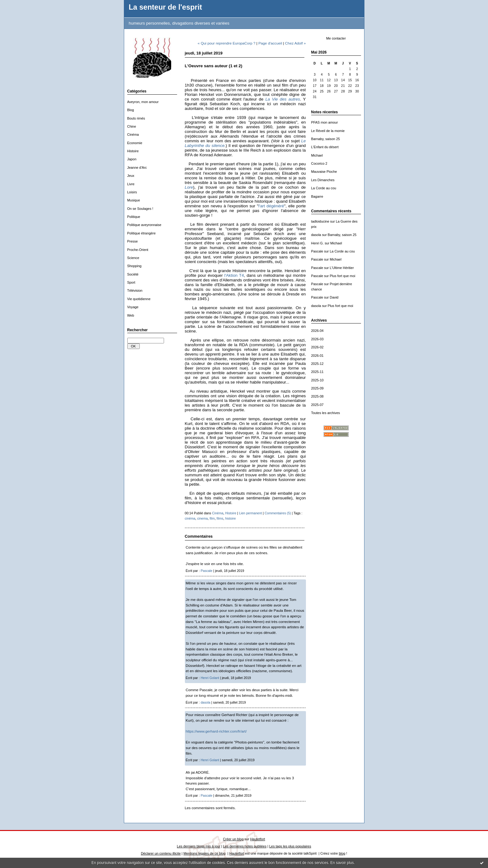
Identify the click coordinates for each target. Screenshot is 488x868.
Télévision (135, 290)
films (220, 518)
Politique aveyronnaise (144, 225)
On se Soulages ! (140, 209)
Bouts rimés (136, 118)
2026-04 (317, 331)
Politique (134, 217)
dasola (316, 235)
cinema (203, 518)
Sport (131, 282)
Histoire (133, 151)
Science (133, 258)
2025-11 (317, 372)
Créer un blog (233, 839)
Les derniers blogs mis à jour (198, 846)
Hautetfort (258, 839)
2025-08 (317, 396)
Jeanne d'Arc (137, 167)
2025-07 (317, 405)
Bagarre (317, 196)
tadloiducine (320, 221)
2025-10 (317, 380)
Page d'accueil (270, 43)
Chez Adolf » (296, 43)
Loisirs (132, 192)
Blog (131, 110)
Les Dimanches (323, 180)
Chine (132, 126)
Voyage (133, 307)
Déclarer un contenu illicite (161, 853)
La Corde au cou (324, 188)
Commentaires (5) (278, 513)
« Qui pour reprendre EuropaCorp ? (227, 43)
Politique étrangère (142, 233)
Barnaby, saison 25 (326, 139)
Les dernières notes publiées (245, 846)
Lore (189, 187)
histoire (230, 518)
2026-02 (317, 347)
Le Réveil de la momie (328, 131)
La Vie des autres (283, 99)
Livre (131, 184)
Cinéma (133, 134)
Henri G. (318, 243)
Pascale (317, 251)
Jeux (131, 176)
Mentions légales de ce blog (204, 853)
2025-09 (317, 388)
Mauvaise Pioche (324, 172)
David (334, 297)
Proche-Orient (138, 250)
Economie (135, 143)
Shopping (134, 266)
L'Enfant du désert (325, 147)
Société (133, 274)
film (212, 518)
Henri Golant (210, 678)
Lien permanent (251, 513)
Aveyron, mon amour (143, 102)
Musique (134, 200)
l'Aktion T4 (234, 275)
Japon (132, 159)
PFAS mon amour (325, 122)
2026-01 (317, 356)
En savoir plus (342, 863)
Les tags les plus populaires (290, 846)
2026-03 (317, 339)
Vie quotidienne (139, 299)
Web (131, 315)
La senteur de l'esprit (166, 7)
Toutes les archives (326, 413)
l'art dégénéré (271, 206)
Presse (133, 241)
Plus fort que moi (343, 276)
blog (342, 853)
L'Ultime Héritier (342, 268)
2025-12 (317, 364)
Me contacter (336, 38)
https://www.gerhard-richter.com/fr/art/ (216, 731)
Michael (317, 155)
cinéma (190, 518)
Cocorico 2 (319, 163)
